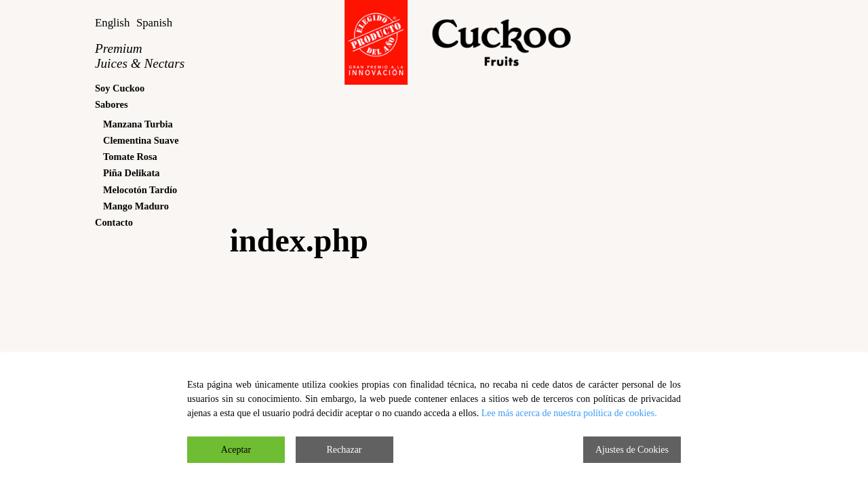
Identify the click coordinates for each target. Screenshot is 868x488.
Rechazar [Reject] (344, 450)
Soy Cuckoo (120, 88)
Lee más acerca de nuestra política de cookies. (569, 413)
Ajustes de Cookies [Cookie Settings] (632, 450)
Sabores (112, 104)
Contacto (114, 222)
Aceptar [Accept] (236, 450)
